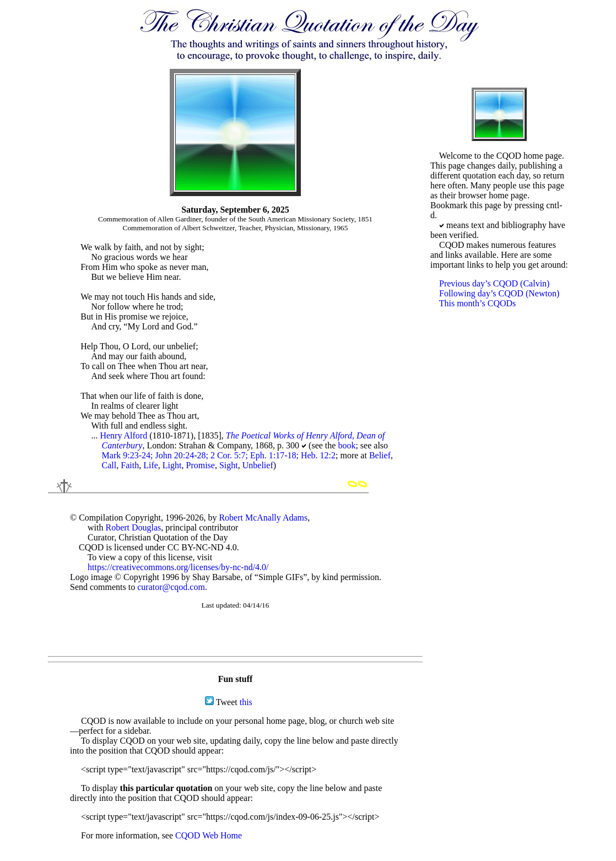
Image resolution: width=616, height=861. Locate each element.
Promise (200, 465)
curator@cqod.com (171, 587)
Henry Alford (123, 435)
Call (109, 465)
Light (172, 465)
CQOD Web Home (209, 835)
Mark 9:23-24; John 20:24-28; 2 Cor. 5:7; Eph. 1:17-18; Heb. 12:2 (219, 455)
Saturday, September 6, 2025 (235, 210)
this (246, 702)
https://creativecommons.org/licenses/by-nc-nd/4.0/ (178, 567)
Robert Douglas (133, 527)
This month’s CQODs (478, 303)
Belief (380, 455)
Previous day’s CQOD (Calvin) (494, 283)
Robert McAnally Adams (263, 518)
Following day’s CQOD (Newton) (499, 293)
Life (151, 465)
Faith (130, 465)
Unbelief (258, 465)
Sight (229, 465)
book (347, 445)
